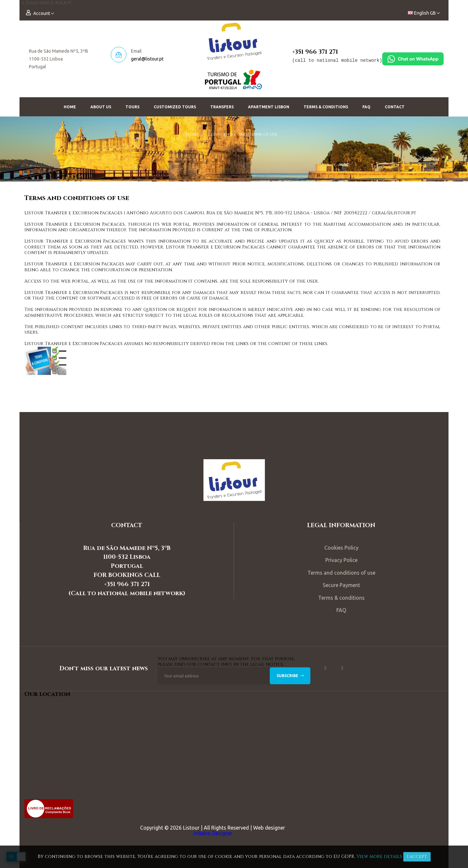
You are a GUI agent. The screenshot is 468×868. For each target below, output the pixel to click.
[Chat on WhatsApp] (413, 58)
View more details (379, 856)
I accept (417, 857)
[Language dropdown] (424, 13)
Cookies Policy (341, 548)
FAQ (341, 610)
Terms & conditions (341, 598)
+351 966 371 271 (315, 52)
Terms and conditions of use (341, 573)
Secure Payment (341, 585)
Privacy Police (341, 560)
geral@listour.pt (147, 59)
